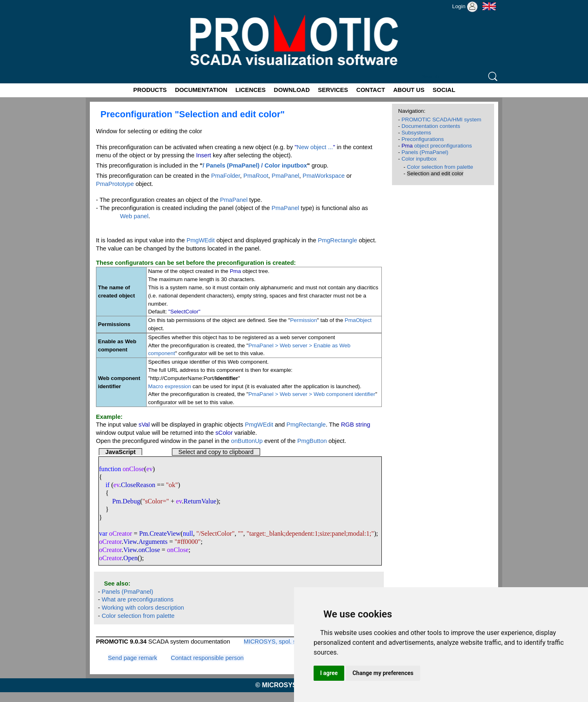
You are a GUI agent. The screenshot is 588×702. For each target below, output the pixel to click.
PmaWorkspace (324, 176)
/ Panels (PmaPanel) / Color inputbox (255, 165)
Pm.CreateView (160, 533)
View (130, 542)
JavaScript (120, 452)
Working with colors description (143, 608)
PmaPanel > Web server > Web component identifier (312, 394)
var (103, 533)
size (325, 533)
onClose (149, 550)
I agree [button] (329, 673)
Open (130, 558)
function (110, 469)
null (188, 533)
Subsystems (416, 133)
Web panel (134, 216)
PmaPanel (285, 176)
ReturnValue (200, 501)
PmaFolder (226, 176)
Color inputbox (419, 159)
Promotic (101, 3)
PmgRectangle (337, 240)
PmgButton (312, 441)
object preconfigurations (437, 146)
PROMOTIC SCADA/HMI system (441, 120)
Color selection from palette (138, 616)
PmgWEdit (201, 240)
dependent (299, 533)
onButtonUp (247, 441)
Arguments (153, 542)
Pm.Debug (126, 501)
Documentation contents (431, 126)
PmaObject (358, 320)
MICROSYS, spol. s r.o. (275, 642)
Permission (303, 320)
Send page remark (133, 658)
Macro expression (170, 386)
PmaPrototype (115, 184)
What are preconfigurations (138, 599)
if (108, 485)
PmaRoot (256, 176)
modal (356, 533)
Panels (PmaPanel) (127, 592)
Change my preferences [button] (383, 673)
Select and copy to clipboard (216, 452)
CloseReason (138, 485)
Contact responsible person (207, 658)
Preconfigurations (423, 139)
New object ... (315, 147)
